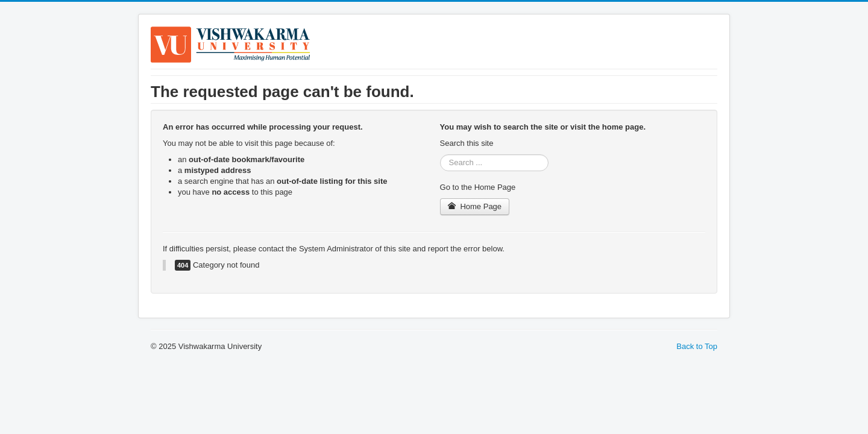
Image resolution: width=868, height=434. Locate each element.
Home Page (475, 206)
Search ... (440, 155)
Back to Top (697, 346)
